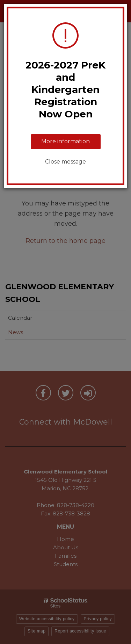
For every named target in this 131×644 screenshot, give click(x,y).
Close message (65, 162)
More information (65, 141)
